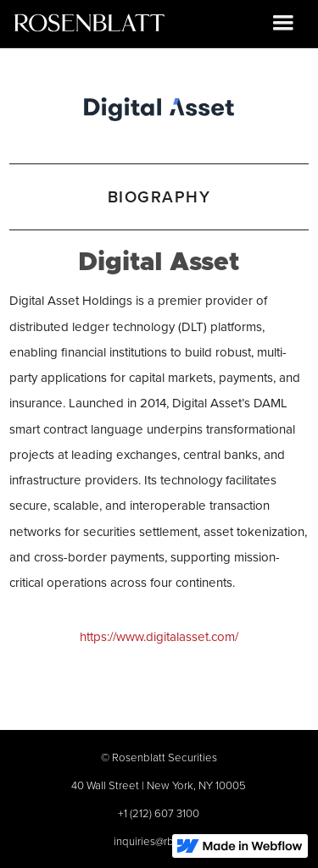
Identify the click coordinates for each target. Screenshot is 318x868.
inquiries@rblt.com (159, 841)
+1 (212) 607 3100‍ (159, 813)
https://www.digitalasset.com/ (159, 637)
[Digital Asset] (159, 105)
